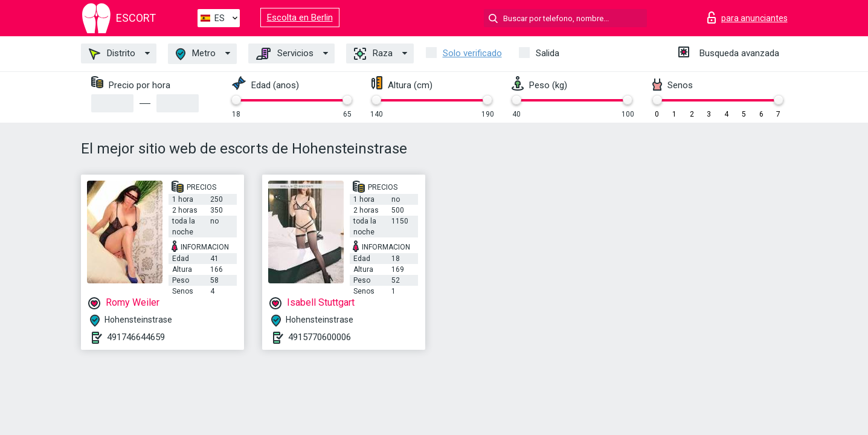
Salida (548, 53)
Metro (196, 54)
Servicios (285, 54)
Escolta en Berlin (300, 18)
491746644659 (136, 337)
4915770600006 (320, 337)
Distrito (112, 54)
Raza (373, 54)
